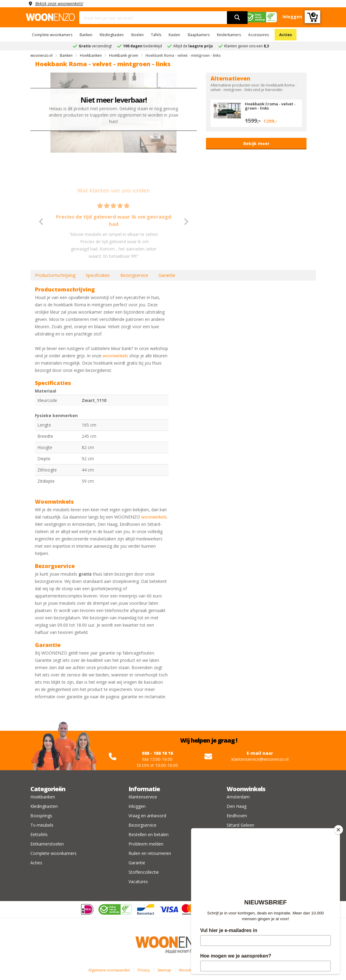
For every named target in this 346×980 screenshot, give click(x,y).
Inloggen (137, 806)
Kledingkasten (112, 35)
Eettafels (39, 834)
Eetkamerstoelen (47, 844)
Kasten (174, 35)
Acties (286, 35)
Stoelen (137, 35)
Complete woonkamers (52, 35)
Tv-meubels (42, 825)
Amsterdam (238, 797)
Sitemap (164, 970)
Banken (86, 35)
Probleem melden (146, 844)
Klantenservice (143, 797)
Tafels (156, 35)
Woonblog (188, 970)
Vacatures (138, 881)
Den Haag (236, 806)
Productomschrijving (55, 275)
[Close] (338, 830)
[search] (237, 18)
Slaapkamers (199, 35)
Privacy (144, 970)
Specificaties (98, 275)
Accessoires (259, 35)
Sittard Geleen (240, 825)
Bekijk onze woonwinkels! (59, 3)
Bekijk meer (256, 143)
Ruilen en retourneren (150, 853)
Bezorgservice (134, 275)
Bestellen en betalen (149, 834)
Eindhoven (237, 816)
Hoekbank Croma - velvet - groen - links (270, 106)
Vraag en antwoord (147, 816)
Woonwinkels (246, 789)
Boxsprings (41, 816)
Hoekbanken (43, 797)
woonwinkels (115, 356)
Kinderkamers (229, 35)
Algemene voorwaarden (109, 970)
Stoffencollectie (144, 872)
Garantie (167, 275)
